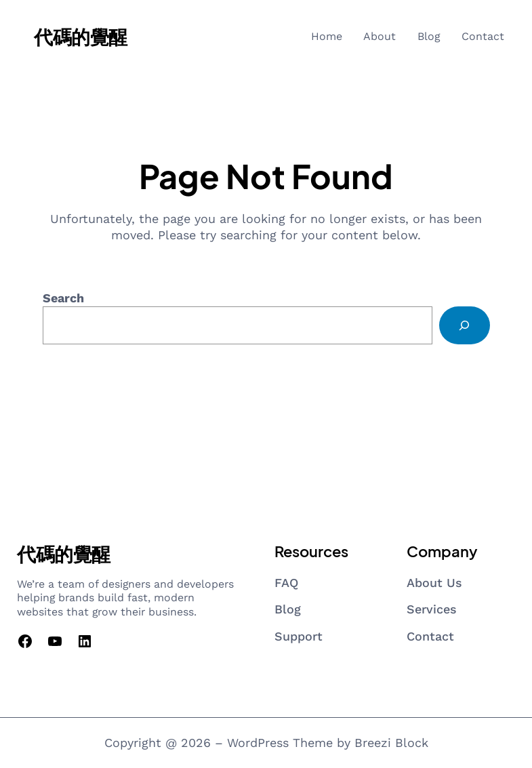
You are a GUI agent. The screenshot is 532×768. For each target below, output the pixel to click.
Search (63, 298)
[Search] (464, 325)
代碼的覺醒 (81, 36)
